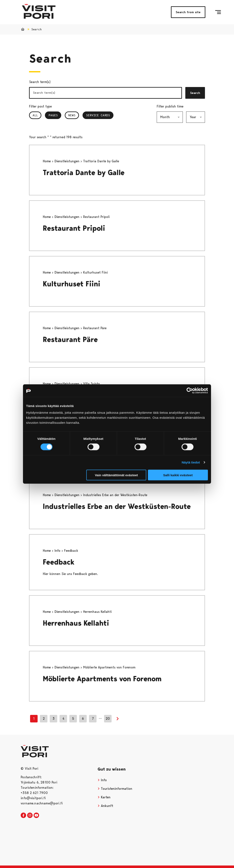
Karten (104, 797)
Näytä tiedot (191, 462)
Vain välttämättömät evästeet (116, 475)
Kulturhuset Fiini (72, 284)
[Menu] (218, 12)
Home (47, 161)
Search (195, 93)
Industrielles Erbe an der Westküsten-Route (117, 506)
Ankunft (105, 806)
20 (108, 719)
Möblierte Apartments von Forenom (102, 679)
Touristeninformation (115, 789)
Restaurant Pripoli (74, 228)
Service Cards (98, 115)
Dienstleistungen (67, 161)
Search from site (188, 12)
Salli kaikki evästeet (178, 475)
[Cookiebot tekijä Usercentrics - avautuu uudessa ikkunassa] (190, 391)
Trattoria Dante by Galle (84, 173)
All (35, 115)
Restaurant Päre (70, 340)
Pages (55, 115)
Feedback (59, 562)
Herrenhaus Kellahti (76, 623)
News (72, 115)
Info (58, 551)
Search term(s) (40, 82)
